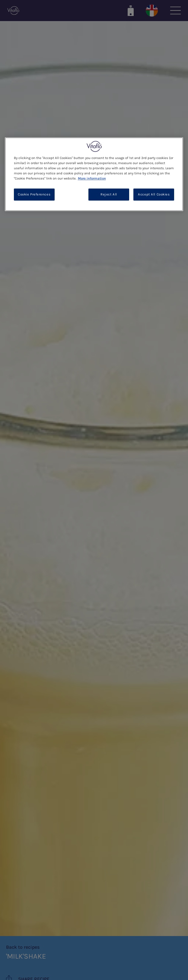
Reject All (109, 195)
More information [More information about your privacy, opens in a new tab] (92, 178)
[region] (94, 174)
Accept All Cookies (154, 195)
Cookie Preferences (34, 195)
